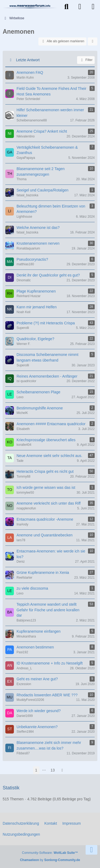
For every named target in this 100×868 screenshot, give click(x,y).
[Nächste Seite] (62, 770)
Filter (86, 60)
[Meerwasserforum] (30, 6)
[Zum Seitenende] (91, 850)
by (50, 860)
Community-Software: (50, 853)
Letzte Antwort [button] (28, 60)
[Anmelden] (80, 7)
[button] (93, 41)
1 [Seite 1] (36, 770)
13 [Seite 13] (53, 770)
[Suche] (66, 7)
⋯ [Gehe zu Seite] (44, 770)
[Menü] (93, 7)
